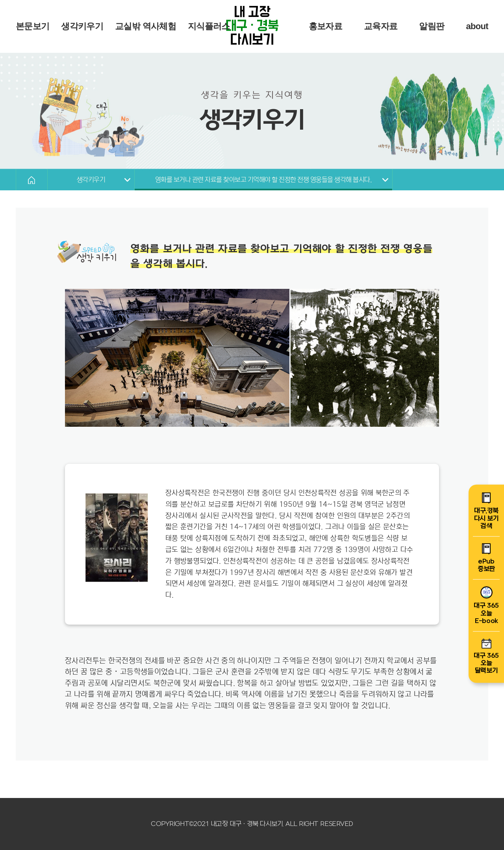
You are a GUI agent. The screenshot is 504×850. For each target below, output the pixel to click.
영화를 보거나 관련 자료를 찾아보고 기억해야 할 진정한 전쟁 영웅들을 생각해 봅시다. (263, 180)
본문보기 (32, 26)
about (477, 26)
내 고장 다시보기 (252, 27)
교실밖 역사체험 (145, 26)
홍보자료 (325, 26)
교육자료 (381, 26)
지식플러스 (209, 26)
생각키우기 (82, 26)
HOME (32, 180)
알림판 (432, 26)
